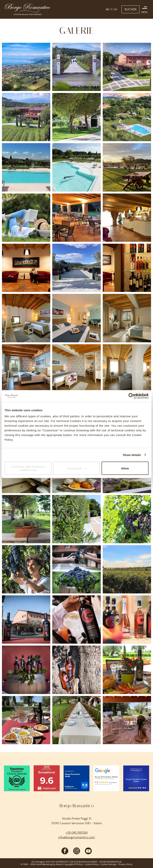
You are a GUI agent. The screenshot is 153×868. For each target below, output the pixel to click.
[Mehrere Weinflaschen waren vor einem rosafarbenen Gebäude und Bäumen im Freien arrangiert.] (26, 620)
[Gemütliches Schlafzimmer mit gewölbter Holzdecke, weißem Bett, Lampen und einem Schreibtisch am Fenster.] (26, 318)
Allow (125, 468)
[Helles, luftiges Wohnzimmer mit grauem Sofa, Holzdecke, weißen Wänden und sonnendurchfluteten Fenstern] (127, 368)
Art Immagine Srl (40, 862)
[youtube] (88, 851)
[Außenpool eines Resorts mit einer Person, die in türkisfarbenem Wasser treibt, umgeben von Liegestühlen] (76, 167)
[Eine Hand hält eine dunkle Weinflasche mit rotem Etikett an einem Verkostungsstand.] (76, 620)
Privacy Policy (126, 864)
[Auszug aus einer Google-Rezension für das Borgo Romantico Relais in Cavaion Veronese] (106, 778)
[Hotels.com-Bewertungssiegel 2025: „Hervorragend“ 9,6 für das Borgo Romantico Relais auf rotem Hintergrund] (47, 778)
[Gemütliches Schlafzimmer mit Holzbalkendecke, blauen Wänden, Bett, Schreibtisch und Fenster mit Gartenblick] (26, 368)
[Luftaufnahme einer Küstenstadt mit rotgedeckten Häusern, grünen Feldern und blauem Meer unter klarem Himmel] (26, 67)
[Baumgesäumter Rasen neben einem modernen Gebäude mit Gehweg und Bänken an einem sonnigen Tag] (76, 117)
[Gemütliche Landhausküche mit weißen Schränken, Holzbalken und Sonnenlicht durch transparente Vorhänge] (127, 218)
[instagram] (77, 851)
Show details (132, 455)
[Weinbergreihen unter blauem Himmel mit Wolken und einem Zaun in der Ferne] (127, 569)
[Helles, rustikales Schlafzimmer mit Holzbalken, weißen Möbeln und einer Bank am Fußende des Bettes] (76, 368)
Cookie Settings (108, 864)
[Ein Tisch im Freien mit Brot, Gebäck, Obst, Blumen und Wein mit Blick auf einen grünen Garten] (127, 670)
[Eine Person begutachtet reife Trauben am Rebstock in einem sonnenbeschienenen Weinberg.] (26, 569)
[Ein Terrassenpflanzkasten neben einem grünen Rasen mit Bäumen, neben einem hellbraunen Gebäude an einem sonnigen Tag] (26, 519)
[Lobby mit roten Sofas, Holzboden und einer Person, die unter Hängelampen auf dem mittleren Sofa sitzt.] (26, 268)
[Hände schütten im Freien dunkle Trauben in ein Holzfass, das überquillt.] (76, 569)
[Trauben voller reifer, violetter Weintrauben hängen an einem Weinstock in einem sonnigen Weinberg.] (127, 519)
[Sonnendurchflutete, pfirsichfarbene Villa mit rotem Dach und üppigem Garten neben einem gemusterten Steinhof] (127, 67)
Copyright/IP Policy (73, 864)
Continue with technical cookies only (28, 468)
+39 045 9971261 (77, 833)
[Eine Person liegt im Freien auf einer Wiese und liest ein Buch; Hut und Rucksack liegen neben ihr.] (26, 218)
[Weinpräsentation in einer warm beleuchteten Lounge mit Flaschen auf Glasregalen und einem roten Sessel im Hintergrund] (127, 268)
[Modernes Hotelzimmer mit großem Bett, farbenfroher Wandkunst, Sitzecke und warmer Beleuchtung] (76, 318)
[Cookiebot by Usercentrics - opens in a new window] (131, 396)
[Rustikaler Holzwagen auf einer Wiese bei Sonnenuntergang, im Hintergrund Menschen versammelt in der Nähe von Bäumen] (127, 167)
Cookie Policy (91, 864)
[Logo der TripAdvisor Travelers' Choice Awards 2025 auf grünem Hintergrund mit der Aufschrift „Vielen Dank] (17, 778)
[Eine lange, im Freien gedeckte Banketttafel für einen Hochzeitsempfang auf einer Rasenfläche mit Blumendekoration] (76, 720)
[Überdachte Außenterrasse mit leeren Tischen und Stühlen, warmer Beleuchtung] (76, 218)
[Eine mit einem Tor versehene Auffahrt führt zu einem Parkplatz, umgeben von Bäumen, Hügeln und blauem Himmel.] (76, 268)
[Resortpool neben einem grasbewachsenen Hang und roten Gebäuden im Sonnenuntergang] (127, 117)
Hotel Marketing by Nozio (49, 864)
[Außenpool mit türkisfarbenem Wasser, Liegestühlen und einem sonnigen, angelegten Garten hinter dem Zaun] (26, 167)
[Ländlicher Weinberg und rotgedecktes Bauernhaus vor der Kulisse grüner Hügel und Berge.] (26, 117)
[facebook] (65, 851)
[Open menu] (145, 8)
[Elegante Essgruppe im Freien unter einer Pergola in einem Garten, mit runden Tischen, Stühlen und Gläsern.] (127, 720)
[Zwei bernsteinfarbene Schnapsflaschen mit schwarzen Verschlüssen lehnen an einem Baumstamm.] (76, 670)
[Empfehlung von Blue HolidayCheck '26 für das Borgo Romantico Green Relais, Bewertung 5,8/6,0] (136, 778)
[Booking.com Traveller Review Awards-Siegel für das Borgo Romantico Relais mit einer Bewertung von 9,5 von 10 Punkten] (76, 778)
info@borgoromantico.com (77, 837)
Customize (77, 468)
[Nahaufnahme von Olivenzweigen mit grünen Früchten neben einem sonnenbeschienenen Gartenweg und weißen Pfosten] (76, 519)
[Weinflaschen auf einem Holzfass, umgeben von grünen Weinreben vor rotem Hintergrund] (26, 670)
